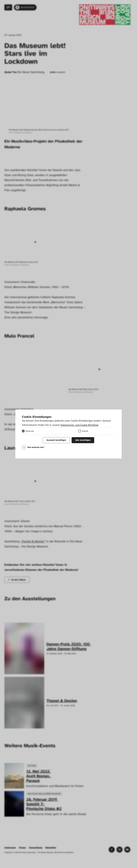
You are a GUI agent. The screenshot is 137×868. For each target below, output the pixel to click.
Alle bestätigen (83, 440)
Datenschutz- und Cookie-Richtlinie (79, 425)
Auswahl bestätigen (56, 440)
